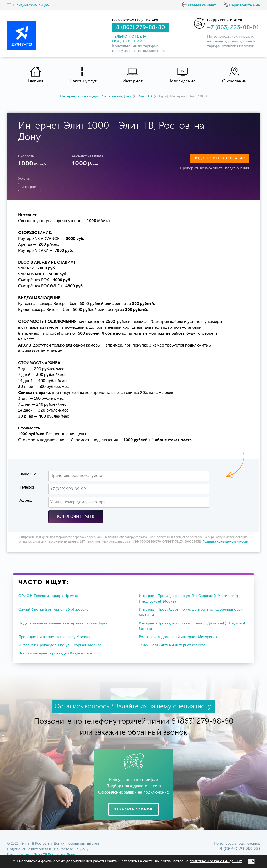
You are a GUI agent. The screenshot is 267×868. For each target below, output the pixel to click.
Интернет (133, 75)
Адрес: (26, 501)
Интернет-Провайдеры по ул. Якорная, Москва (60, 645)
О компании (234, 75)
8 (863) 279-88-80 (141, 28)
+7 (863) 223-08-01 (233, 28)
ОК (251, 861)
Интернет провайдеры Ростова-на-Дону (96, 96)
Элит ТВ (145, 96)
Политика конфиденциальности (225, 542)
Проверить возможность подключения (214, 168)
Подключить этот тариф (219, 158)
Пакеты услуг (83, 75)
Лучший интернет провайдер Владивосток (56, 653)
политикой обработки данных (216, 861)
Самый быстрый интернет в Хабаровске (53, 610)
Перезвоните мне (242, 5)
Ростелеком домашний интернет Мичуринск (178, 637)
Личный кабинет (199, 5)
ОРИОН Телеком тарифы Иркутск (49, 596)
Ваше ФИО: (30, 474)
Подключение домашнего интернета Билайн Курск (63, 623)
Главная (36, 75)
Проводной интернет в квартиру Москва (54, 637)
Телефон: (28, 487)
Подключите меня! (76, 517)
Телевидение (182, 75)
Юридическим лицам (28, 5)
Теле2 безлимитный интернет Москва (172, 645)
